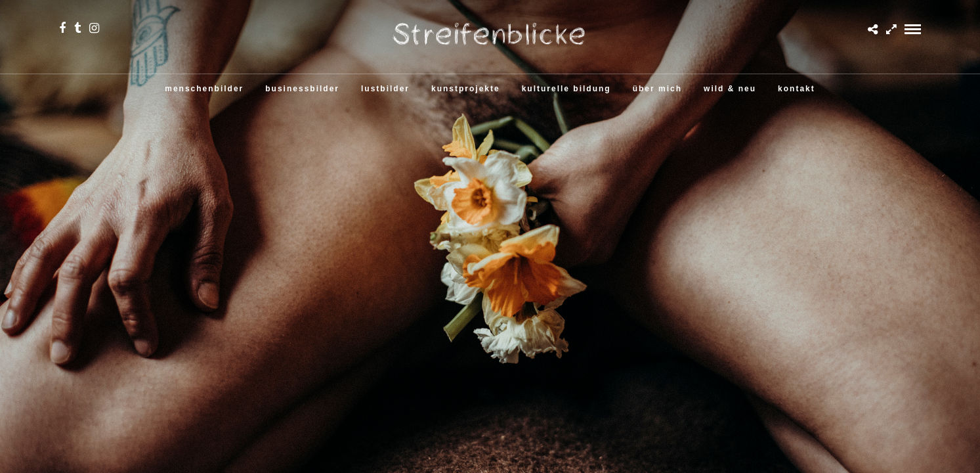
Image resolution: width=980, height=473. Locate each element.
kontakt (797, 89)
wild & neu (730, 89)
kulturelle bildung (566, 89)
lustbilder (385, 89)
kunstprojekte (466, 89)
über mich (657, 89)
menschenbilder (204, 89)
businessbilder (302, 89)
